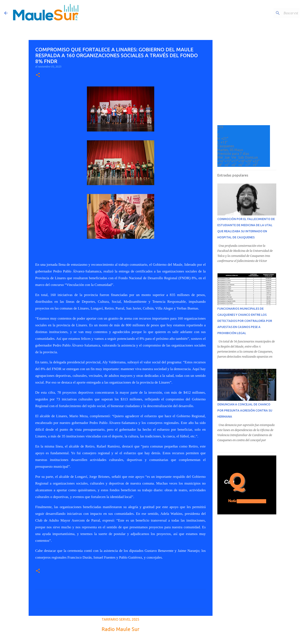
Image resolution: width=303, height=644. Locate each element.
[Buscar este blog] (278, 13)
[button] (38, 75)
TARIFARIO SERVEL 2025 (120, 619)
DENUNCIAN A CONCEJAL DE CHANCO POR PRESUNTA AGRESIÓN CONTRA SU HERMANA (245, 410)
